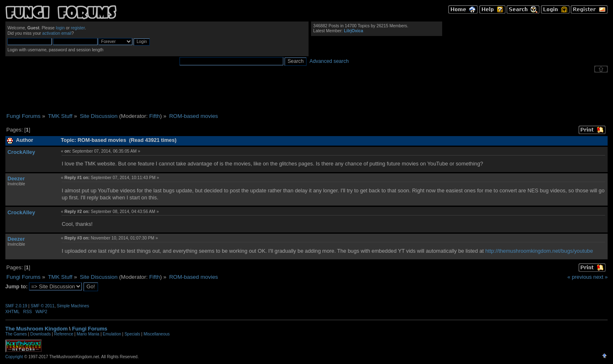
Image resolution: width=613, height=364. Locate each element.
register (78, 28)
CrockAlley (21, 152)
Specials (132, 334)
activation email (57, 33)
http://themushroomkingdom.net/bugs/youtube (539, 251)
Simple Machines (73, 306)
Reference (64, 334)
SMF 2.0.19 (16, 306)
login (60, 28)
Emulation (112, 334)
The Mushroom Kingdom (37, 329)
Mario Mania (88, 334)
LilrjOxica (353, 31)
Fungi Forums (90, 329)
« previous (580, 277)
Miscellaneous (157, 334)
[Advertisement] (306, 93)
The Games (16, 334)
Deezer (16, 178)
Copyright (14, 357)
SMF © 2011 (43, 306)
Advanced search (329, 61)
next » (600, 277)
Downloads (40, 334)
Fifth (155, 116)
